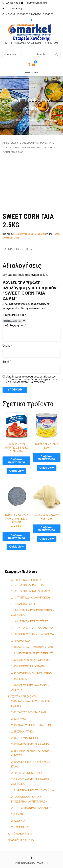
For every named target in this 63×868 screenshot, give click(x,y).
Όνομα (7, 346)
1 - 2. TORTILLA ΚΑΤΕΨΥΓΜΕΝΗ (32, 591)
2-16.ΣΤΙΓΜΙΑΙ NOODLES (27, 738)
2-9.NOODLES (20, 827)
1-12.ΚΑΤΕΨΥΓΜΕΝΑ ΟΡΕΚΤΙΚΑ (31, 660)
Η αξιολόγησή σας (14, 325)
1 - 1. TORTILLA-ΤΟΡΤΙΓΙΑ (27, 585)
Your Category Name (20, 834)
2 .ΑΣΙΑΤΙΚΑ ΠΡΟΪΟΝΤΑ (22, 697)
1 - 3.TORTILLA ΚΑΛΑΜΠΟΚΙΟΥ (31, 598)
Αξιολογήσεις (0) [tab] (16, 249)
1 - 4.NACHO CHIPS (24, 604)
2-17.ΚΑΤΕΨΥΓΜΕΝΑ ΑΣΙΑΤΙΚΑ (30, 744)
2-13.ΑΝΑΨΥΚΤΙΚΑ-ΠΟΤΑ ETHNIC (32, 725)
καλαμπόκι (8, 238)
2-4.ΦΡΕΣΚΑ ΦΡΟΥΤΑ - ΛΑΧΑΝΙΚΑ (33, 790)
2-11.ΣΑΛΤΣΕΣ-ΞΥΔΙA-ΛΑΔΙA (29, 712)
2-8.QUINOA (19, 821)
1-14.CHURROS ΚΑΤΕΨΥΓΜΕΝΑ (32, 673)
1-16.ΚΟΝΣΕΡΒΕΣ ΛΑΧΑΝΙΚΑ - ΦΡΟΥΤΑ (29, 234)
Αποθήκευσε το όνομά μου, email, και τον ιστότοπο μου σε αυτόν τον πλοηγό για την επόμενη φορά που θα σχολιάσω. (32, 379)
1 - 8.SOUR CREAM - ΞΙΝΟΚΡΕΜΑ (33, 634)
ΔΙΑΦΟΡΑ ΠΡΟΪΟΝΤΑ (21, 840)
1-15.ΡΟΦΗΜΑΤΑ (22, 679)
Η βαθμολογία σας (14, 315)
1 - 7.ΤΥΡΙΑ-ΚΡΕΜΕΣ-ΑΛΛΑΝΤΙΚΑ (32, 628)
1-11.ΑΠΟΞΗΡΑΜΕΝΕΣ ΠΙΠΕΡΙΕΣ (32, 653)
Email (7, 362)
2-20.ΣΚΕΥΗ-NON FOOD (26, 773)
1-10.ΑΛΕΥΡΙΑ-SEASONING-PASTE (33, 647)
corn (57, 234)
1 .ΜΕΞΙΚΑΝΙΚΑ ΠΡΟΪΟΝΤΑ (35, 143)
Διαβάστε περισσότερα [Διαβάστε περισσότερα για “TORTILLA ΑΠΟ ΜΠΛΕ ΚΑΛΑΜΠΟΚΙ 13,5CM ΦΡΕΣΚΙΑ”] (16, 537)
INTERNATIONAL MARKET (32, 863)
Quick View (16, 471)
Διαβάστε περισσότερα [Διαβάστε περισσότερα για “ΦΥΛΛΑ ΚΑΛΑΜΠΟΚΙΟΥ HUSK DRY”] (47, 529)
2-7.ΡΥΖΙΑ (17, 814)
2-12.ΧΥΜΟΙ (19, 719)
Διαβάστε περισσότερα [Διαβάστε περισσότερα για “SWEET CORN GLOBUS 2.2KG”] (47, 458)
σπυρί (16, 238)
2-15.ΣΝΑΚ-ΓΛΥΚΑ (22, 732)
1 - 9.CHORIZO (20, 641)
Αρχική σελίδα (10, 143)
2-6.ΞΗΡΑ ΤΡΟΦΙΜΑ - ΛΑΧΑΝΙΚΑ (31, 808)
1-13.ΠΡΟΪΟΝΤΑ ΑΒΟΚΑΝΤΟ (29, 666)
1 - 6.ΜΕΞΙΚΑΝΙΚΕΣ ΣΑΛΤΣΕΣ (30, 622)
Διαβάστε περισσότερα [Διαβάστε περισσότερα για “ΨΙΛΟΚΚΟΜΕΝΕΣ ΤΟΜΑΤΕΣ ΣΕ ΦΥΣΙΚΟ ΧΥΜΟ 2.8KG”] (16, 461)
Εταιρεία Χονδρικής (32, 38)
